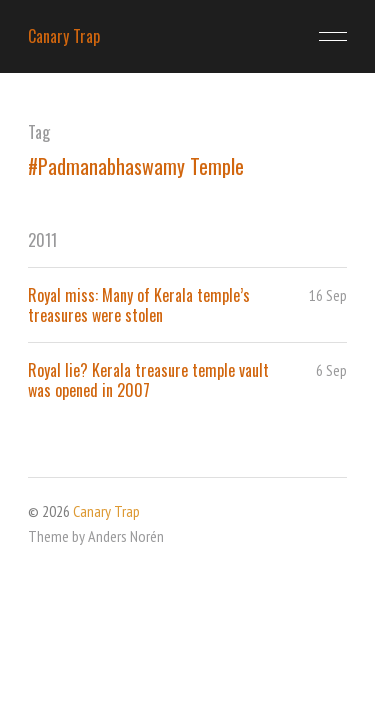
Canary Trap (64, 36)
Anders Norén (126, 536)
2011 (42, 240)
